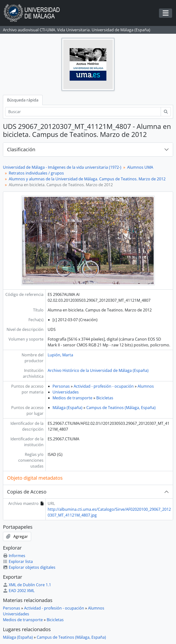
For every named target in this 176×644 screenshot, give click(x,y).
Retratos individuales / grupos (36, 173)
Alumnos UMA (140, 167)
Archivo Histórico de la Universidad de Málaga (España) (98, 370)
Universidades (66, 392)
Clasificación (21, 149)
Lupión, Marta (60, 355)
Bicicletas (105, 398)
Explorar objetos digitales (29, 567)
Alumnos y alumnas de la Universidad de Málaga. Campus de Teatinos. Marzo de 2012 (87, 179)
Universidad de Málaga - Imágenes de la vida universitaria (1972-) (62, 167)
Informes (14, 556)
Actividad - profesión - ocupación (104, 386)
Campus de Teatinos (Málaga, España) (121, 408)
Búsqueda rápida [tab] (23, 100)
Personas (61, 386)
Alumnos (146, 386)
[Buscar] (83, 112)
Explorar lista (18, 561)
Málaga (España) (67, 408)
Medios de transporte (72, 398)
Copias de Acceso (27, 492)
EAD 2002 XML (19, 591)
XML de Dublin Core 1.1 (27, 585)
